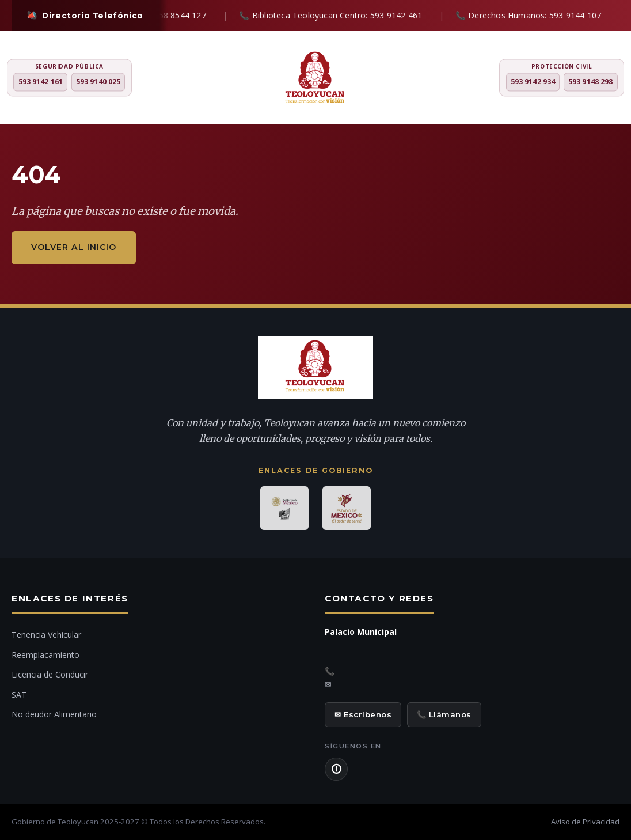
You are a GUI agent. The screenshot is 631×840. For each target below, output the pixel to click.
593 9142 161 (41, 82)
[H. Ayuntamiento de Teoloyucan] (315, 79)
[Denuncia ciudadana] (607, 391)
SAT (19, 695)
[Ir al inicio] (607, 456)
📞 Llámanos (444, 714)
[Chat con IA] (607, 425)
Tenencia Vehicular (46, 635)
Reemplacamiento (45, 655)
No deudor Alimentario (54, 714)
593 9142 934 (533, 82)
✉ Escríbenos (363, 714)
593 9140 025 (98, 82)
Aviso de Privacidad (585, 822)
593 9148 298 (590, 82)
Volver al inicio (74, 247)
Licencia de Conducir (50, 674)
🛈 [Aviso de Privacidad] (336, 769)
